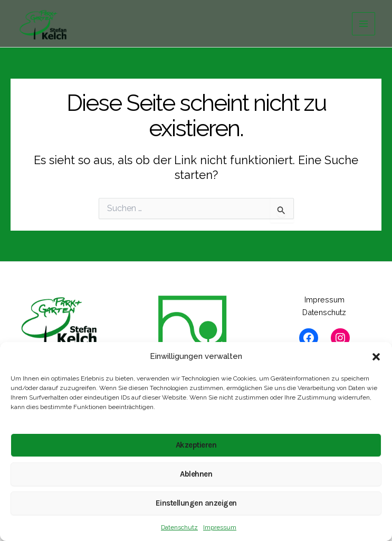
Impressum (220, 527)
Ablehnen (196, 474)
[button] (376, 357)
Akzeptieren (196, 445)
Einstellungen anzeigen (196, 503)
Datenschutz (179, 527)
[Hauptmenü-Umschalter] (364, 24)
